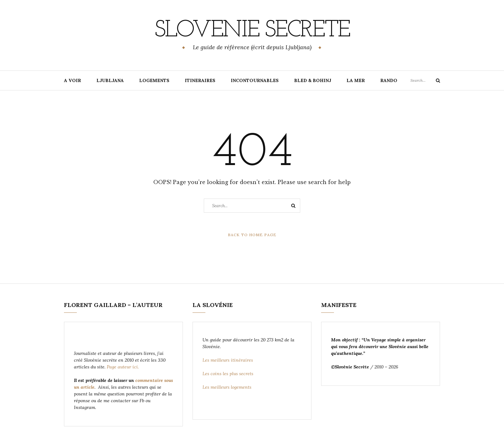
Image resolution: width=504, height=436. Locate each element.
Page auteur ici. (123, 367)
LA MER (356, 80)
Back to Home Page (252, 235)
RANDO (389, 80)
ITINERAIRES (200, 80)
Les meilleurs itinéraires (228, 360)
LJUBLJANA (110, 80)
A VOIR (72, 80)
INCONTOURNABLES (255, 80)
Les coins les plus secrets (228, 374)
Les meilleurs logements (228, 387)
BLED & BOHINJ (313, 80)
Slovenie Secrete (252, 31)
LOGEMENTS (154, 80)
